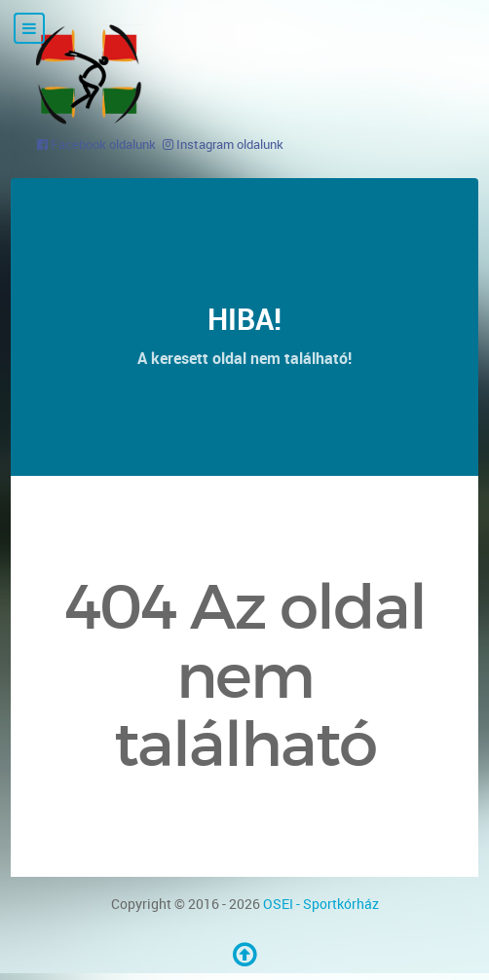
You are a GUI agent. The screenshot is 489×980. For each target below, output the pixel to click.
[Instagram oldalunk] (223, 144)
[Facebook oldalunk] (96, 144)
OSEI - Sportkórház (321, 904)
